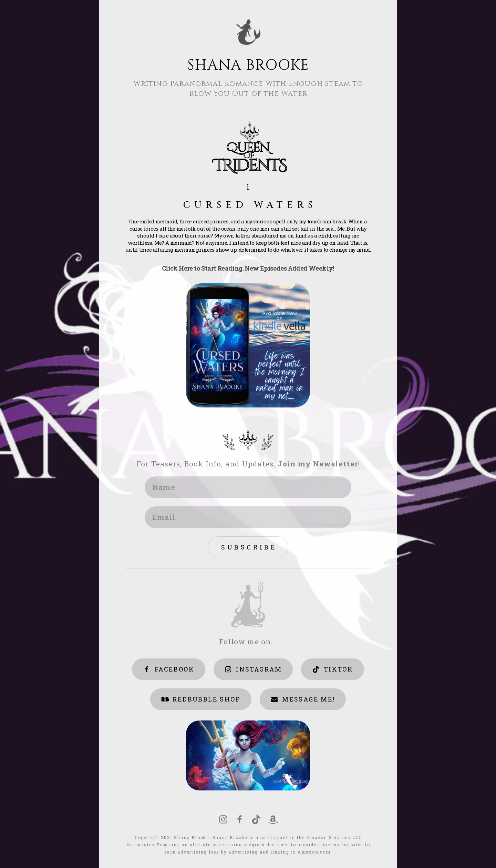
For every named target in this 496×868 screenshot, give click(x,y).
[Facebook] (240, 820)
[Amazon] (273, 820)
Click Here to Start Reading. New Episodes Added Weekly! (248, 269)
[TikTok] (256, 820)
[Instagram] (223, 820)
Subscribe (249, 547)
